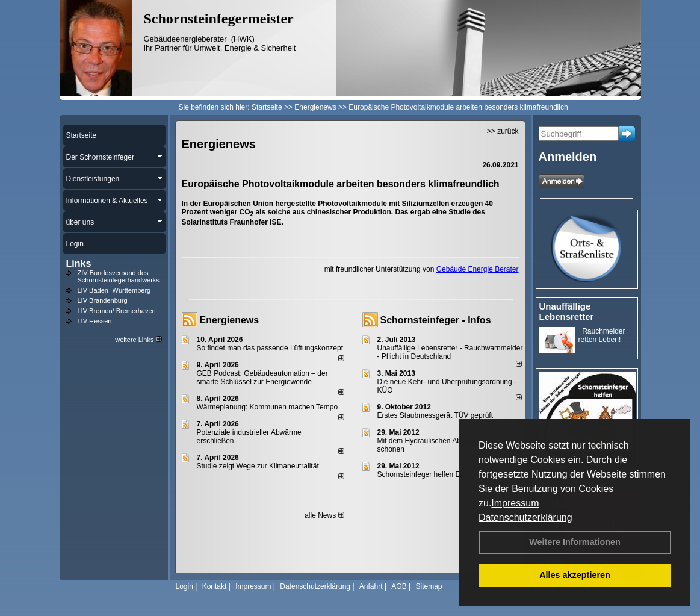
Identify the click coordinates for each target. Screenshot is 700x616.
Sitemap (429, 586)
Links (79, 263)
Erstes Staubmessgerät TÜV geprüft (435, 415)
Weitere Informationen (575, 542)
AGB (399, 586)
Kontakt (215, 586)
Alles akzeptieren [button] (575, 575)
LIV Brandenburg (103, 300)
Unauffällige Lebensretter (567, 311)
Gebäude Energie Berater (478, 269)
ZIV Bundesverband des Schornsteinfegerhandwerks (119, 276)
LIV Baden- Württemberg (114, 290)
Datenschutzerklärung (525, 518)
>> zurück (503, 131)
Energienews (230, 320)
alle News (324, 515)
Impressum (515, 503)
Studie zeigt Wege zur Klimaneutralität (258, 466)
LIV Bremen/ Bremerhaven (117, 311)
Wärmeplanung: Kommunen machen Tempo (268, 407)
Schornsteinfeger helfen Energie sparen (441, 474)
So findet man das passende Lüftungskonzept (270, 348)
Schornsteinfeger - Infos (436, 320)
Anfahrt (371, 586)
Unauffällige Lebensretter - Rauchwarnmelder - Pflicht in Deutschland (450, 352)
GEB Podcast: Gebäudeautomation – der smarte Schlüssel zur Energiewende (262, 378)
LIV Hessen (95, 321)
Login (184, 586)
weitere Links (138, 340)
